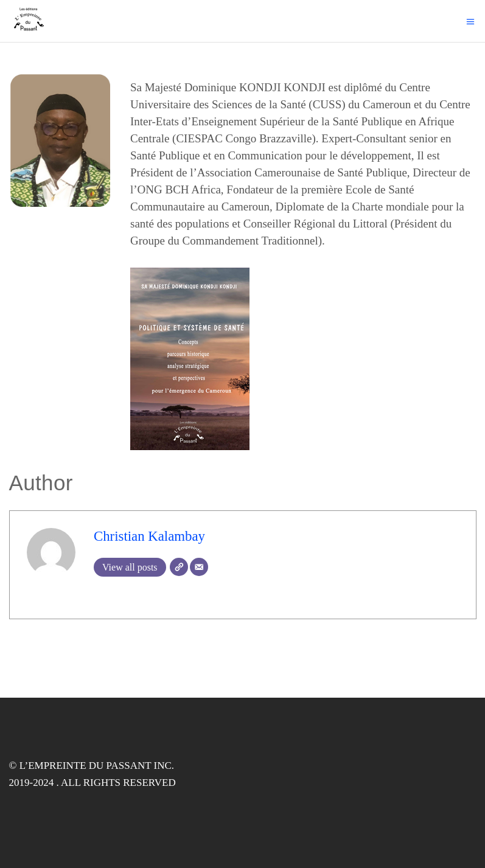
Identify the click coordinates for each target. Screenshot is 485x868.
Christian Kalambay (149, 536)
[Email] (199, 567)
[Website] (179, 567)
